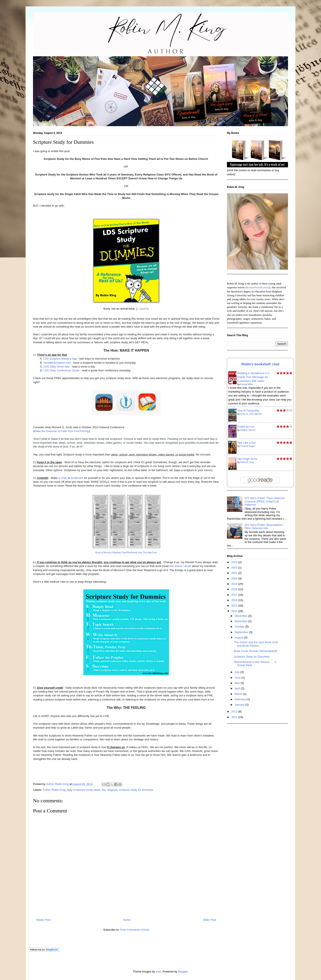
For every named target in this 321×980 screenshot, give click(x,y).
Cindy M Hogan (248, 446)
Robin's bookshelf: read (260, 364)
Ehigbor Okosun (248, 430)
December (241, 616)
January (240, 705)
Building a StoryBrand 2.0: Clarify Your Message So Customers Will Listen (254, 377)
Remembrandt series (258, 287)
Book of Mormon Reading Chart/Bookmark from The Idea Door (126, 553)
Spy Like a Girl (247, 443)
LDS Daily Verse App (56, 367)
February (241, 699)
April (238, 688)
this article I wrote (180, 566)
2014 (235, 611)
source (144, 309)
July (238, 672)
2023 (235, 568)
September (242, 632)
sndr (158, 972)
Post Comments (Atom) (135, 930)
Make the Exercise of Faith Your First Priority (61, 431)
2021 (235, 573)
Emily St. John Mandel (251, 414)
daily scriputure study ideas (84, 790)
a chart (62, 478)
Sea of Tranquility (248, 411)
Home (127, 920)
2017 (235, 595)
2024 (235, 562)
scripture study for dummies (136, 790)
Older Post (210, 920)
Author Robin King (54, 790)
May (238, 683)
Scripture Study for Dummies (252, 657)
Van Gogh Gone (247, 459)
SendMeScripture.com (57, 363)
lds (104, 790)
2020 (235, 578)
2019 (235, 584)
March (239, 694)
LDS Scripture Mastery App (60, 359)
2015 (235, 606)
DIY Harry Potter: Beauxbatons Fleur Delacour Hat (264, 527)
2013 (235, 712)
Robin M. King (247, 462)
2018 (235, 589)
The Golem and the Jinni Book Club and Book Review (256, 644)
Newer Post (43, 920)
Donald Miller (246, 384)
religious (112, 790)
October (240, 627)
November (241, 621)
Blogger (183, 972)
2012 (235, 717)
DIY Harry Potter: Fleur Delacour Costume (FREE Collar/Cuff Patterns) (265, 501)
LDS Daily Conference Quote (61, 370)
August (239, 637)
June (238, 678)
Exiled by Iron (246, 427)
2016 (235, 600)
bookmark (77, 478)
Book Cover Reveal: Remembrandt (255, 651)
